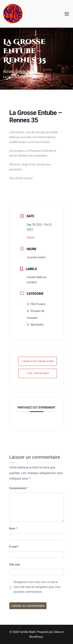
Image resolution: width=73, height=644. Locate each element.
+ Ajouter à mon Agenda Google (37, 361)
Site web (15, 565)
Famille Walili (27, 632)
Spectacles (35, 325)
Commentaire (19, 488)
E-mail (14, 547)
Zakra (57, 632)
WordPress (36, 637)
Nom (13, 528)
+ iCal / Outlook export (37, 373)
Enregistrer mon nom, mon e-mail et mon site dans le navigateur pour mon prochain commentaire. (37, 587)
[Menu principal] (67, 14)
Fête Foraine (36, 304)
